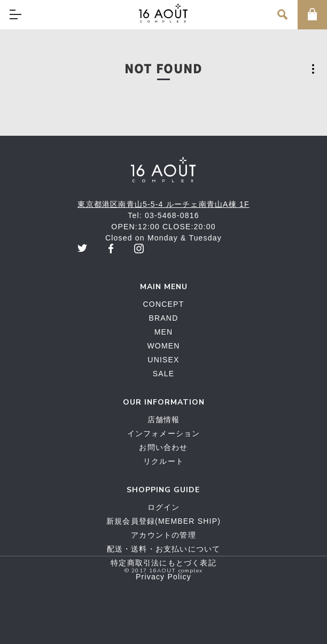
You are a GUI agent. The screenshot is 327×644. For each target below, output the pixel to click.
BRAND (163, 318)
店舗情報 (164, 420)
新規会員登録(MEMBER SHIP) (163, 521)
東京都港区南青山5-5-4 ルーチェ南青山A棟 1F (163, 204)
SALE (164, 374)
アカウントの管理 (163, 535)
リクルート (163, 461)
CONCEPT (164, 304)
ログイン (164, 507)
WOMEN (163, 346)
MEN (164, 332)
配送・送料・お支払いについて (164, 549)
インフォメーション (164, 433)
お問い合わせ (163, 447)
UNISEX (163, 360)
